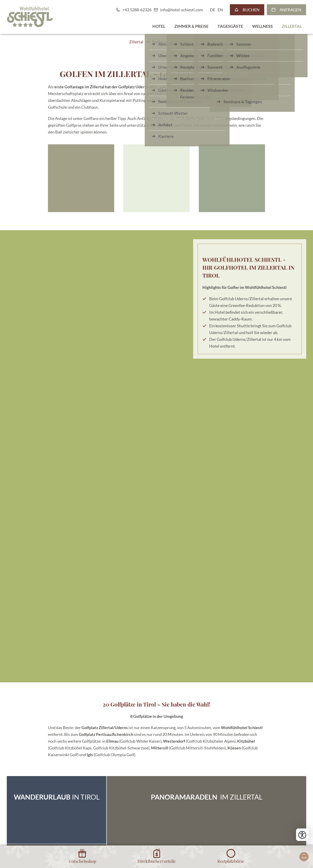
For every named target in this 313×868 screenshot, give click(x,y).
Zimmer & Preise (191, 26)
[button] (81, 178)
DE (213, 10)
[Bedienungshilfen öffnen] (302, 835)
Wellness (262, 26)
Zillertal (292, 26)
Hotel (159, 26)
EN (220, 10)
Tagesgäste (230, 26)
